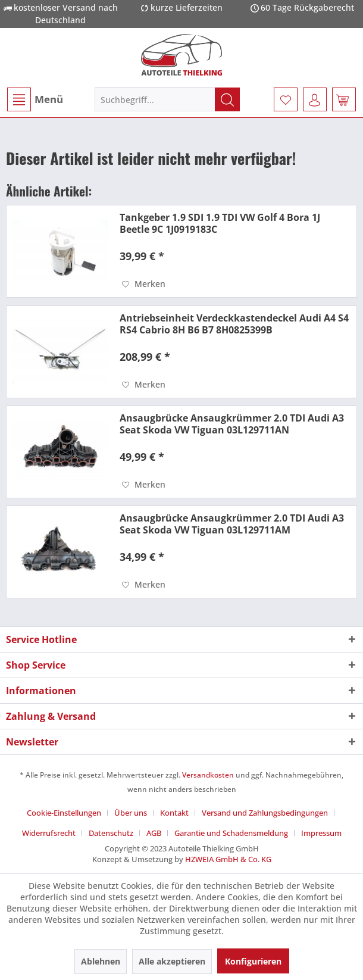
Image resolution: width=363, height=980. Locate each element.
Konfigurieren (253, 961)
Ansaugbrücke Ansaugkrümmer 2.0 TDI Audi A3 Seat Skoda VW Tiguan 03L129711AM (232, 524)
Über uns (131, 813)
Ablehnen (101, 961)
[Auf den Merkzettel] (144, 284)
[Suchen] (227, 99)
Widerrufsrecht (49, 833)
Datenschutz (111, 833)
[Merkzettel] (286, 99)
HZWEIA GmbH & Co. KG (228, 859)
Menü (35, 99)
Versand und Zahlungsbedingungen (265, 813)
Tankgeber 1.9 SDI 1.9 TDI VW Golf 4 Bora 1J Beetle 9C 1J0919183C (220, 223)
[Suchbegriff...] (167, 99)
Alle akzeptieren (172, 961)
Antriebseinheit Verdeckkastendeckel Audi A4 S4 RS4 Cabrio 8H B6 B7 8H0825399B (234, 324)
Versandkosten (208, 775)
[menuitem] (35, 99)
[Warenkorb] (344, 99)
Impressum (321, 833)
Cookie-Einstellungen (64, 813)
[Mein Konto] (315, 99)
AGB (154, 833)
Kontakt (174, 813)
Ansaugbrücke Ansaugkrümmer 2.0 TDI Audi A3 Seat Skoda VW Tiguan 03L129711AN (232, 424)
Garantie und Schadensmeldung (231, 833)
